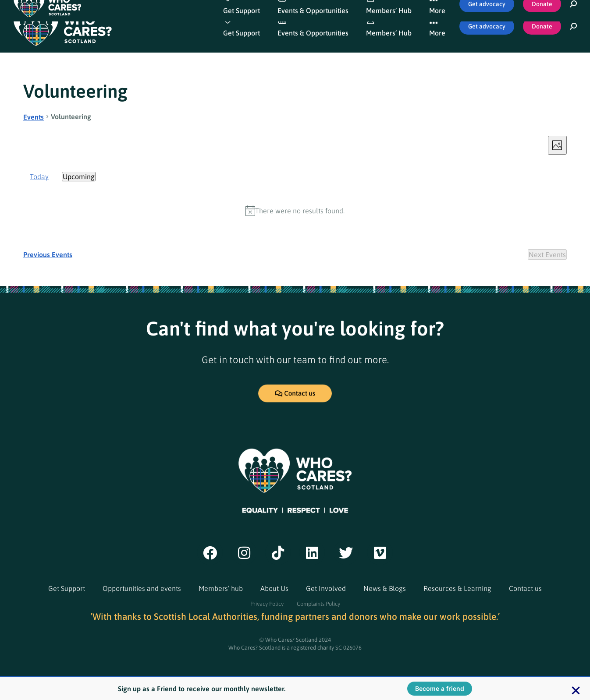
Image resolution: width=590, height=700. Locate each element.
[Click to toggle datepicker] (79, 177)
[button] (576, 691)
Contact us (525, 588)
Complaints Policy (318, 604)
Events (34, 117)
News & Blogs (385, 588)
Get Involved (326, 588)
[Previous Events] (48, 255)
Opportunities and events (142, 588)
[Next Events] (547, 255)
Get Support (67, 588)
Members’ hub (221, 588)
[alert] (295, 211)
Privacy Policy (267, 604)
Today (39, 177)
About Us (274, 588)
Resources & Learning (457, 588)
